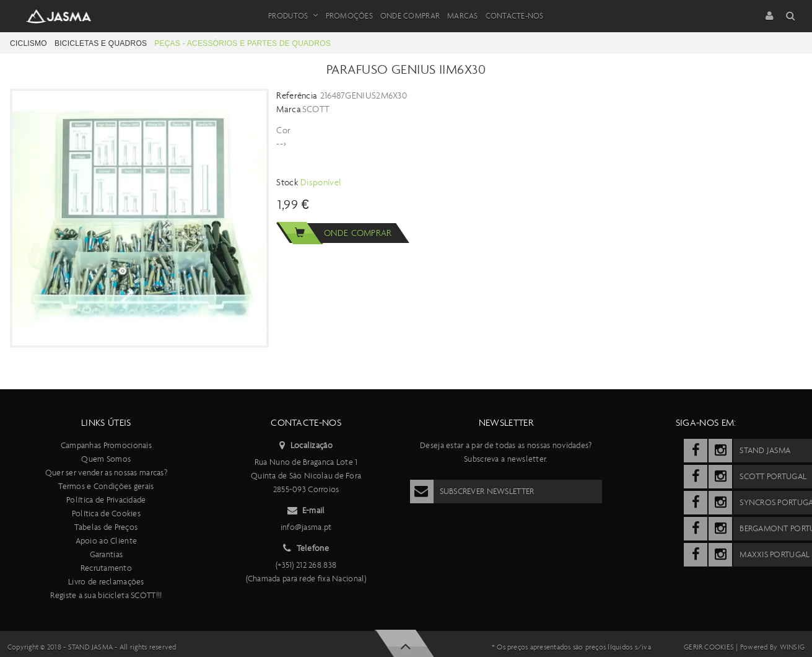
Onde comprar (334, 233)
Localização (306, 446)
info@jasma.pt (306, 527)
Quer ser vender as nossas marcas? (106, 473)
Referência (297, 95)
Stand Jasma (91, 647)
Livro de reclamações (106, 582)
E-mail (306, 511)
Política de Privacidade (106, 500)
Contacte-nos (515, 16)
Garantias (107, 554)
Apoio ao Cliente (106, 541)
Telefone (306, 549)
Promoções (349, 16)
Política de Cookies (106, 514)
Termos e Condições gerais (106, 486)
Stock (288, 182)
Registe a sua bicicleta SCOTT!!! (106, 595)
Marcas (463, 16)
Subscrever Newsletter (472, 492)
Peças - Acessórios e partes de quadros (242, 43)
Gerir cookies (709, 647)
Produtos (293, 16)
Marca (289, 109)
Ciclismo (28, 43)
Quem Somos (106, 459)
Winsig (792, 647)
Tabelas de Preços (106, 527)
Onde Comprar (410, 16)
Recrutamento (106, 568)
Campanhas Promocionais (106, 445)
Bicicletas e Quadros (101, 43)
